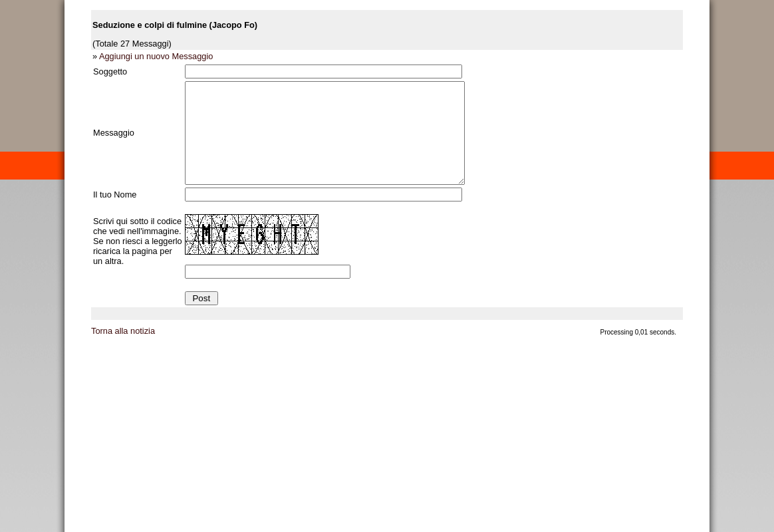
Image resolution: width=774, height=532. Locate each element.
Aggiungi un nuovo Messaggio (156, 56)
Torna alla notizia (123, 351)
